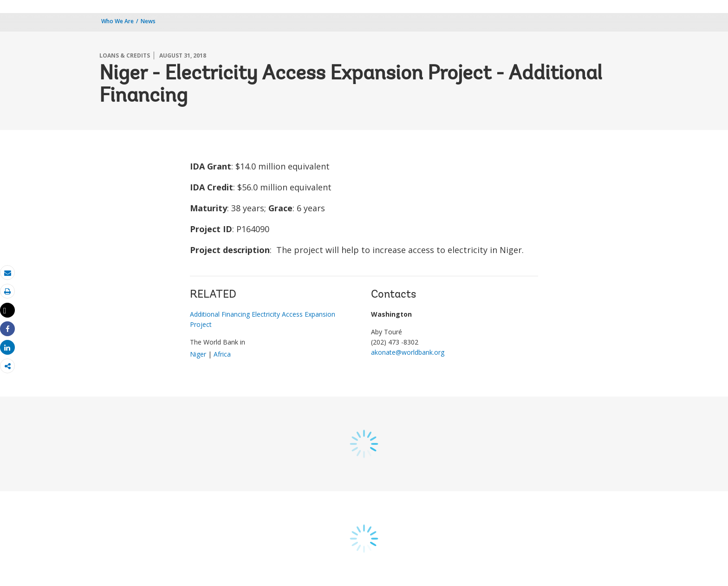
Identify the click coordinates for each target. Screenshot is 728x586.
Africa (222, 354)
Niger (198, 354)
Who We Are (117, 21)
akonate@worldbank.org (408, 352)
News (148, 21)
